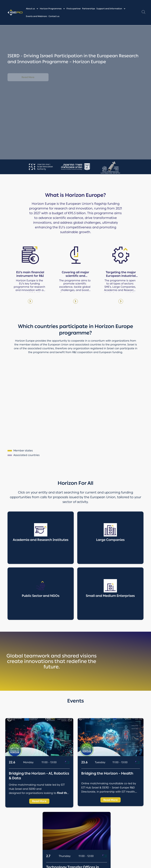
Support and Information (109, 9)
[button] (143, 13)
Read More (28, 77)
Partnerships (89, 9)
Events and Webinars (37, 16)
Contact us (54, 16)
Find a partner (74, 9)
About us (30, 9)
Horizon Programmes (51, 9)
